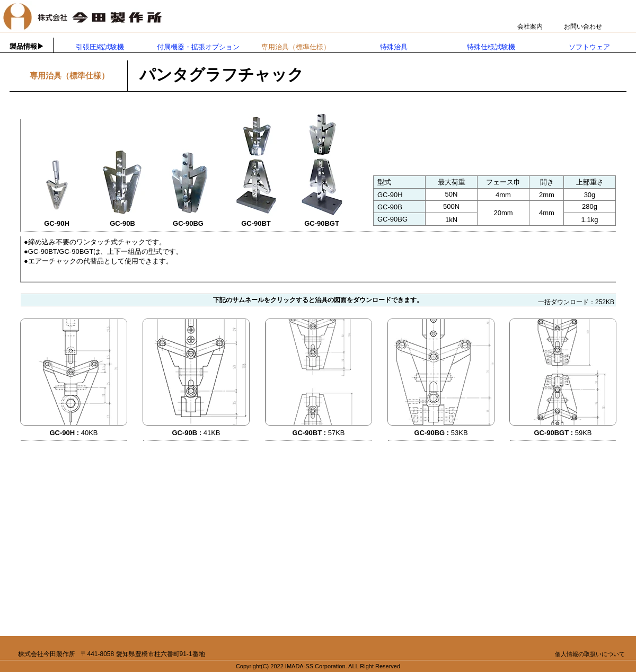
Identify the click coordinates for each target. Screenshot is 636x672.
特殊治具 (394, 47)
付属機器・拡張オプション (198, 47)
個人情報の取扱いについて (590, 654)
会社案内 (530, 26)
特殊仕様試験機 (491, 47)
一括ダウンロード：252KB (576, 302)
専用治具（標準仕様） (296, 47)
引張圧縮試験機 (100, 47)
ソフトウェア (589, 47)
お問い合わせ (583, 26)
